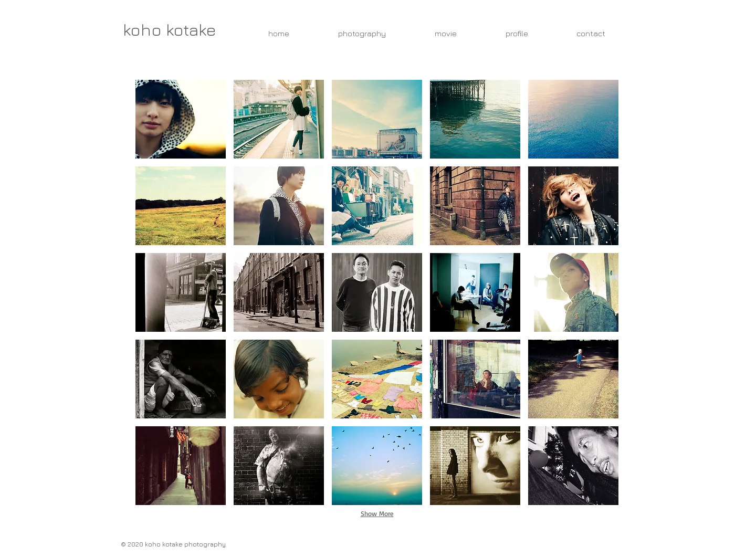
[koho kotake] (170, 29)
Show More (377, 513)
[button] (181, 119)
